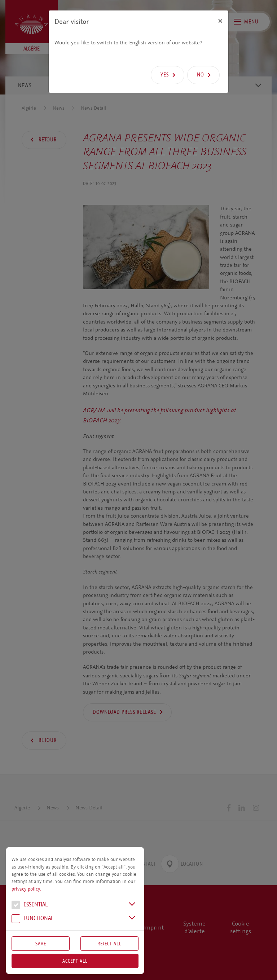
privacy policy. (26, 889)
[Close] (220, 21)
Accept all (75, 961)
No (201, 75)
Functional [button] (32, 919)
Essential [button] (30, 905)
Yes (165, 75)
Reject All (109, 944)
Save (41, 944)
